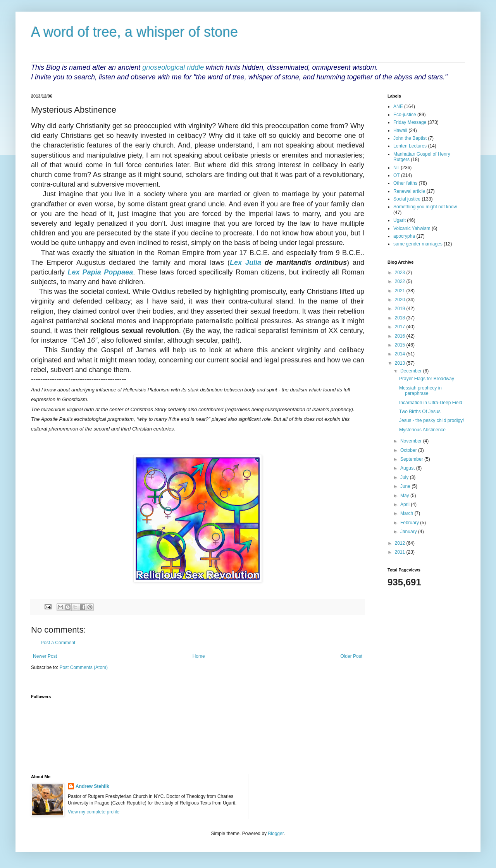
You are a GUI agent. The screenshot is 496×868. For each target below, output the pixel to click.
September (412, 459)
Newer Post (45, 656)
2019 (401, 309)
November (412, 441)
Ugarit (400, 220)
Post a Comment (58, 643)
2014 (401, 354)
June (406, 486)
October (409, 450)
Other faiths (405, 183)
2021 (401, 291)
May (405, 496)
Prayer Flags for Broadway (427, 379)
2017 (401, 327)
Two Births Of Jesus (420, 412)
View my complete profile (94, 812)
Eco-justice (405, 115)
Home (199, 656)
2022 (401, 281)
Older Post (351, 656)
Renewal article (409, 191)
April (406, 504)
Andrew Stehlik (92, 786)
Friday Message (410, 122)
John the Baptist (410, 138)
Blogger (276, 834)
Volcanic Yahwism (412, 228)
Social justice (407, 199)
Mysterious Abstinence (422, 430)
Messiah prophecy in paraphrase (420, 391)
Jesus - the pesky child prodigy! (431, 420)
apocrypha (404, 236)
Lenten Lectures (410, 146)
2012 (401, 543)
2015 (401, 345)
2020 (401, 300)
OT (397, 175)
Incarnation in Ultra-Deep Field (431, 403)
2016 (401, 336)
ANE (398, 106)
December (412, 371)
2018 (401, 318)
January (409, 532)
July (405, 477)
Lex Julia (245, 262)
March (407, 513)
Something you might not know (425, 207)
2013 (401, 363)
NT (396, 168)
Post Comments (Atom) (84, 667)
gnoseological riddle (173, 67)
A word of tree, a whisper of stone (134, 32)
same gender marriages (418, 244)
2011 (401, 552)
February (410, 523)
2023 (401, 273)
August (408, 468)
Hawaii (400, 130)
